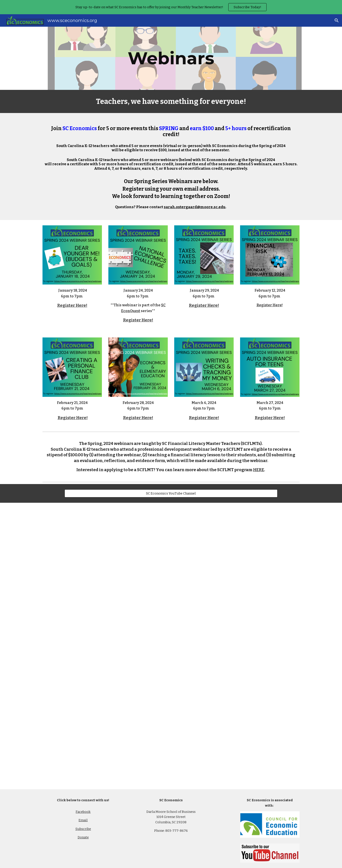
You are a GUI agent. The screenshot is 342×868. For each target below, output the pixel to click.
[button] (337, 20)
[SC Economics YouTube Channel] (171, 493)
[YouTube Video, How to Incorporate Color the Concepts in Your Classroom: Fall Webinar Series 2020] (237, 742)
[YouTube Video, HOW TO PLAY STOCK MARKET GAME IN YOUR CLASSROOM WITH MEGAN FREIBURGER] (237, 551)
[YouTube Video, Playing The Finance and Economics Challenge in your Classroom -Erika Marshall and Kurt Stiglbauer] (237, 646)
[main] (171, 58)
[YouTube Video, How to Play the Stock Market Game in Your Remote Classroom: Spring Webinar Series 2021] (105, 551)
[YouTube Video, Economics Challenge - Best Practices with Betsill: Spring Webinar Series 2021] (105, 646)
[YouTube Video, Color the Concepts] (105, 742)
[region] (171, 7)
